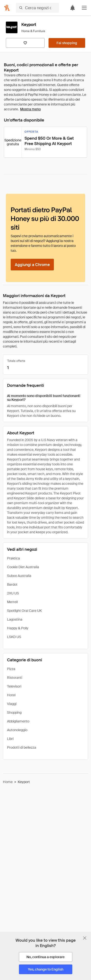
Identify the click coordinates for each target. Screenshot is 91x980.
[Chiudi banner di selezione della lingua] (85, 938)
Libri (10, 739)
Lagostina (15, 619)
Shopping (14, 713)
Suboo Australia (19, 576)
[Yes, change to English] (46, 969)
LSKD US (14, 637)
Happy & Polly (18, 628)
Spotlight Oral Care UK (24, 611)
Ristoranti (15, 678)
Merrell (12, 602)
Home (8, 782)
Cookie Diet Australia (23, 567)
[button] (84, 8)
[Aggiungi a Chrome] (32, 265)
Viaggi (12, 704)
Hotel (11, 695)
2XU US (13, 593)
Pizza (11, 669)
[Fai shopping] (67, 43)
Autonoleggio (17, 730)
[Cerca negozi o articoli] (37, 8)
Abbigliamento (18, 721)
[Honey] (7, 8)
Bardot (12, 584)
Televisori (14, 686)
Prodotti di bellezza (22, 747)
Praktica (13, 558)
